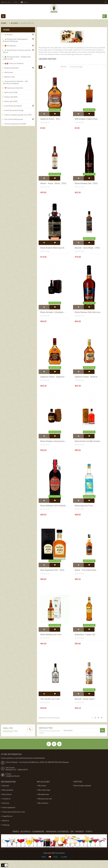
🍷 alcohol (8, 35)
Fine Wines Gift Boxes (13, 106)
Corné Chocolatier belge (14, 110)
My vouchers (43, 803)
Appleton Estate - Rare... (51, 119)
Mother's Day (9, 77)
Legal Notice (7, 816)
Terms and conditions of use (14, 812)
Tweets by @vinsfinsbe (82, 786)
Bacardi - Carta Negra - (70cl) (87, 248)
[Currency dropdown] (16, 2)
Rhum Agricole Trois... (84, 506)
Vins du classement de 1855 (15, 124)
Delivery (6, 803)
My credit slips (44, 790)
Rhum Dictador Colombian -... (53, 312)
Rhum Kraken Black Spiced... (53, 248)
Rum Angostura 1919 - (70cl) (52, 570)
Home (6, 30)
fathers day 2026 (11, 97)
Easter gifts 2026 (11, 101)
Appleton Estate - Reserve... (87, 377)
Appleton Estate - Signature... (53, 377)
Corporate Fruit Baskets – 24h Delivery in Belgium (15, 82)
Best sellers (7, 794)
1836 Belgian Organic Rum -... (87, 119)
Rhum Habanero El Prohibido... (54, 506)
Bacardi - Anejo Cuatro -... (86, 699)
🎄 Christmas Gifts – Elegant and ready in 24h (17, 58)
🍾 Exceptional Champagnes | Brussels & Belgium (15, 40)
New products (8, 790)
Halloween (9, 72)
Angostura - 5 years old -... (86, 634)
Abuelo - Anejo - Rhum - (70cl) (53, 183)
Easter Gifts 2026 (11, 92)
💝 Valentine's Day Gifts (14, 88)
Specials (6, 786)
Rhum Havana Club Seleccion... (88, 312)
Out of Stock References (14, 119)
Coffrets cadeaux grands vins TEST (18, 115)
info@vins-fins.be (13, 776)
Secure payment (9, 807)
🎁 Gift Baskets (10, 46)
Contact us (6, 799)
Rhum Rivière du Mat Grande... (88, 441)
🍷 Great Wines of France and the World (17, 51)
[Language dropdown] (25, 2)
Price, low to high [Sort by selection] (87, 67)
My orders (42, 786)
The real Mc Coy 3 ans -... (51, 699)
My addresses (44, 794)
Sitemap (6, 825)
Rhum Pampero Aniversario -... (54, 441)
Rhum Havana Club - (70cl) (86, 183)
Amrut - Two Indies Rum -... (86, 570)
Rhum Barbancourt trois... (51, 634)
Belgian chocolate (12, 68)
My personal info (45, 799)
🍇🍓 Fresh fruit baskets (14, 63)
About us (6, 821)
